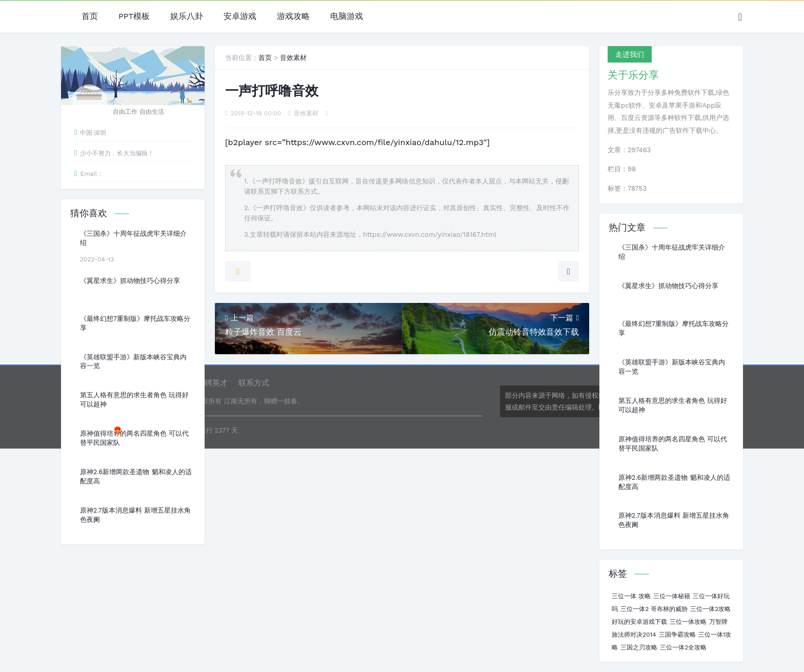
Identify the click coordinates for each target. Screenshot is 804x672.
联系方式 (254, 383)
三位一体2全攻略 (683, 647)
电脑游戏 (347, 17)
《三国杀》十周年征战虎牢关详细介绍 (133, 238)
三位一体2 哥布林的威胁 (654, 609)
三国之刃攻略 (639, 647)
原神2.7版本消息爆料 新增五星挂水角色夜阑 (135, 515)
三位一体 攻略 (631, 596)
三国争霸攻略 (677, 635)
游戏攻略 (293, 17)
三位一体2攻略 (710, 609)
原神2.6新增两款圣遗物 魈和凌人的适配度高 (136, 476)
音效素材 (293, 58)
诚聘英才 (212, 383)
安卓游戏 (240, 17)
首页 (90, 17)
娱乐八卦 (187, 17)
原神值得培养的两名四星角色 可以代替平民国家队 (134, 438)
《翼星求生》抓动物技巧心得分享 (130, 281)
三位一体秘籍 (672, 596)
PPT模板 (134, 17)
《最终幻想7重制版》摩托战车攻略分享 (135, 323)
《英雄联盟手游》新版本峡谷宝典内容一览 (133, 362)
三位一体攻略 (688, 622)
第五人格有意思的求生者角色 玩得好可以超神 (134, 400)
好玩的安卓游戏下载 (639, 622)
